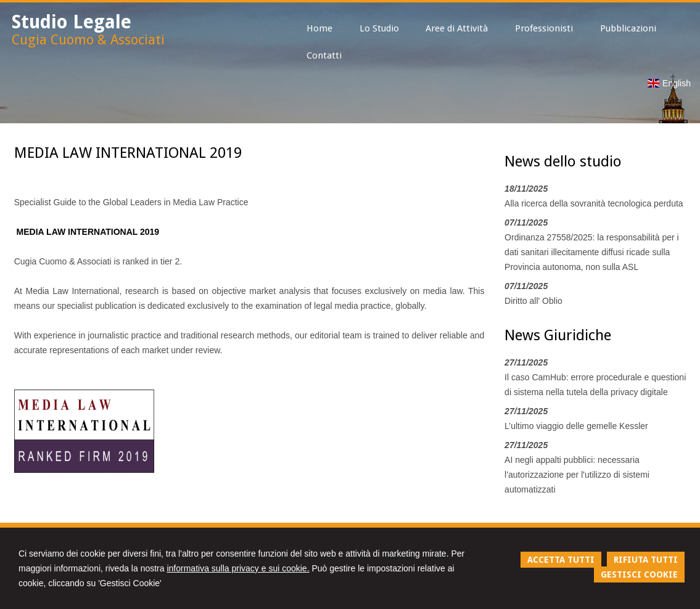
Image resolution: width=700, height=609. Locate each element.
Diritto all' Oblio (533, 301)
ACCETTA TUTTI (561, 560)
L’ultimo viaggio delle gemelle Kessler (576, 426)
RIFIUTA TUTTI (646, 560)
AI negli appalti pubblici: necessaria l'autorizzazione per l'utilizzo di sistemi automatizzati (577, 475)
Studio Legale (72, 22)
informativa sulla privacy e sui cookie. (238, 568)
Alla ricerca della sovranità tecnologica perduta (594, 203)
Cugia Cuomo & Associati (88, 40)
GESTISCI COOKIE (639, 574)
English (669, 83)
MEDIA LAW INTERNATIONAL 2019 (88, 232)
